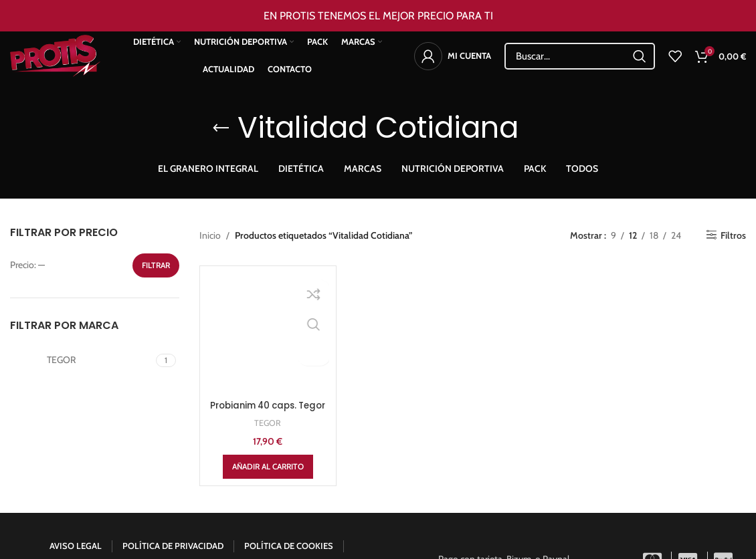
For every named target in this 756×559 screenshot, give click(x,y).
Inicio (210, 235)
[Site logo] (64, 61)
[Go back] (221, 128)
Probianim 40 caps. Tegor (268, 321)
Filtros (733, 235)
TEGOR (268, 345)
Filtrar (156, 265)
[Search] (580, 62)
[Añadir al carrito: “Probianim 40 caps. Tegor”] (268, 389)
